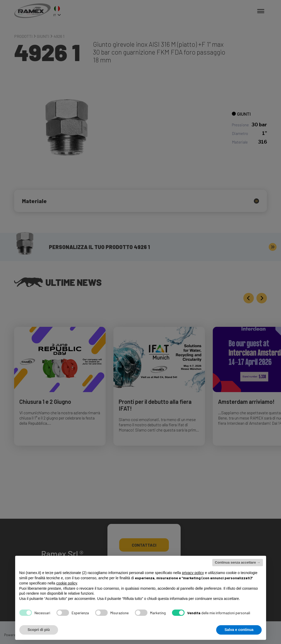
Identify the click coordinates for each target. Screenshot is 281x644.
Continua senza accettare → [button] (237, 562)
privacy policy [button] (193, 573)
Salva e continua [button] (239, 630)
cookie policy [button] (67, 583)
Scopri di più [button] (39, 630)
